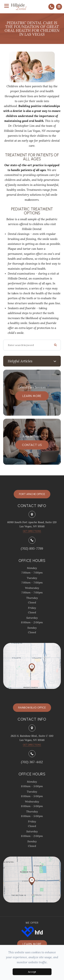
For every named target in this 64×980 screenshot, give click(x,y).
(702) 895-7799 (32, 548)
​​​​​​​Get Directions (32, 531)
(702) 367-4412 (32, 762)
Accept (32, 972)
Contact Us (32, 445)
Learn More (32, 396)
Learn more (32, 944)
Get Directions (32, 745)
